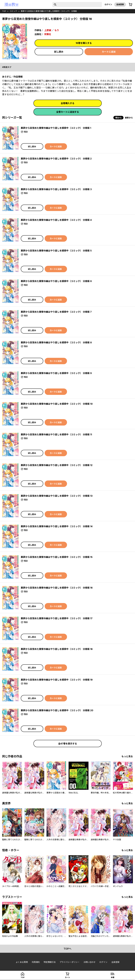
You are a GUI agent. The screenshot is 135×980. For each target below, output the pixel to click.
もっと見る (127, 756)
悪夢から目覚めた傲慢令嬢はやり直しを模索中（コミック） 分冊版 (49, 11)
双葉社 (48, 34)
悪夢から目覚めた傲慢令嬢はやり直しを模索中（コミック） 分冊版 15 (57, 557)
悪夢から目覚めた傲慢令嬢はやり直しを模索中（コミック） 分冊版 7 (56, 312)
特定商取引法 (50, 962)
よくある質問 (22, 962)
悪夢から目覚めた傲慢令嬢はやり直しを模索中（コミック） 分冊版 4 (56, 220)
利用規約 (36, 962)
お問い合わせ (89, 962)
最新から (129, 118)
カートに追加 (109, 52)
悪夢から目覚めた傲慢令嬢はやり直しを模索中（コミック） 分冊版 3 (56, 189)
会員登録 (120, 4)
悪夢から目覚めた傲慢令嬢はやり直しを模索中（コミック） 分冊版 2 (56, 159)
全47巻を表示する (68, 744)
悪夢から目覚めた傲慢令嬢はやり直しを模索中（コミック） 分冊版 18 (57, 649)
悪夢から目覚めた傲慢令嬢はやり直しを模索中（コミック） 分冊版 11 (56, 434)
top (4, 11)
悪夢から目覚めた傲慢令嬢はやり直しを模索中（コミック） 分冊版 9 (56, 373)
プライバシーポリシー (70, 962)
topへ (67, 949)
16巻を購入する (84, 43)
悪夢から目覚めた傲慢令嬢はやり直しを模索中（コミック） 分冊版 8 (56, 342)
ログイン (108, 4)
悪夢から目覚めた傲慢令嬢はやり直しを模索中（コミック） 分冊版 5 (56, 251)
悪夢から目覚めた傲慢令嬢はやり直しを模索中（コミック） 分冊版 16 (57, 588)
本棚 (113, 977)
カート (67, 977)
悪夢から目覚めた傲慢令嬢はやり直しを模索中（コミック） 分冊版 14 (57, 526)
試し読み (59, 52)
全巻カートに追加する (68, 112)
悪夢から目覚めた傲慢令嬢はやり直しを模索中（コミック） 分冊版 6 (56, 281)
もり (57, 30)
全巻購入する (68, 103)
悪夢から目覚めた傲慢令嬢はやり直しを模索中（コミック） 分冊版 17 (57, 618)
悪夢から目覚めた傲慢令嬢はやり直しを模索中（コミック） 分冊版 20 (57, 710)
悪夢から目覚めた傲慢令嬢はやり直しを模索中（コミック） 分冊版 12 (57, 465)
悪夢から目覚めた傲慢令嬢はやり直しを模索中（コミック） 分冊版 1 (56, 128)
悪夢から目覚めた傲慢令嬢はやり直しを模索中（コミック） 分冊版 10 (57, 404)
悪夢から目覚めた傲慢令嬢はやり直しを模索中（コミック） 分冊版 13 (57, 496)
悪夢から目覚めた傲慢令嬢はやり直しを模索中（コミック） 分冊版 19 (57, 680)
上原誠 (48, 30)
